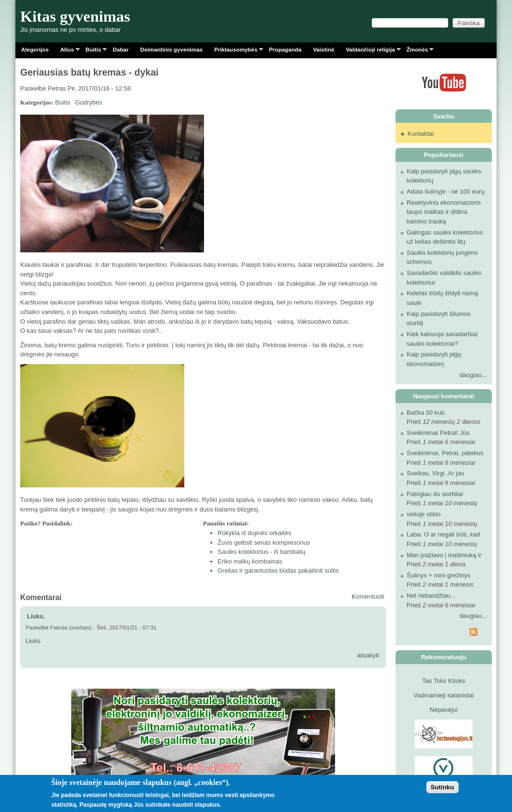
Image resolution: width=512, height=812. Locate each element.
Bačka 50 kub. (426, 413)
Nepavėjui (444, 710)
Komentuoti (368, 596)
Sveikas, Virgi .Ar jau (435, 473)
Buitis (93, 51)
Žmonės (417, 51)
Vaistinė (323, 49)
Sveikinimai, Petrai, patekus (445, 453)
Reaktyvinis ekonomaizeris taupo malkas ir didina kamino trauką (444, 212)
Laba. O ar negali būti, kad (443, 534)
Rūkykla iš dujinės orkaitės (254, 533)
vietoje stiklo (424, 514)
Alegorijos (35, 49)
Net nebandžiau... (431, 596)
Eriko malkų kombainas (250, 561)
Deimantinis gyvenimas (171, 49)
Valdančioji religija (371, 51)
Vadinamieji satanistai (444, 695)
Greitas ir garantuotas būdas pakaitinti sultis (278, 570)
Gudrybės (89, 102)
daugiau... (473, 375)
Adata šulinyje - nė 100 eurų (446, 191)
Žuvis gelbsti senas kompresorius (264, 543)
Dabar (121, 49)
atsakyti (368, 655)
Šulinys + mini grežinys (439, 575)
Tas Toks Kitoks (443, 681)
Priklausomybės (236, 51)
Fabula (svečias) (71, 627)
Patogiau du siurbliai (435, 494)
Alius (67, 51)
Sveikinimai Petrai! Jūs (438, 433)
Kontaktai (421, 134)
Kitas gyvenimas (75, 16)
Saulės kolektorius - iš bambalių (262, 552)
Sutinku (442, 787)
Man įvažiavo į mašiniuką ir (444, 555)
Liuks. (36, 616)
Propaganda (285, 49)
